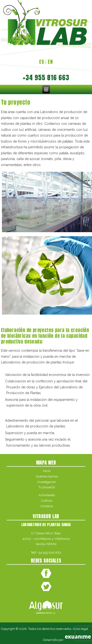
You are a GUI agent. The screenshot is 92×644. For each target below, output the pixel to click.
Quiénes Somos (47, 476)
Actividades (47, 495)
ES (42, 62)
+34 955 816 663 (49, 553)
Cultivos (47, 501)
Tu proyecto (47, 487)
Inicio (47, 471)
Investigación (47, 482)
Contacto (47, 506)
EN (50, 62)
